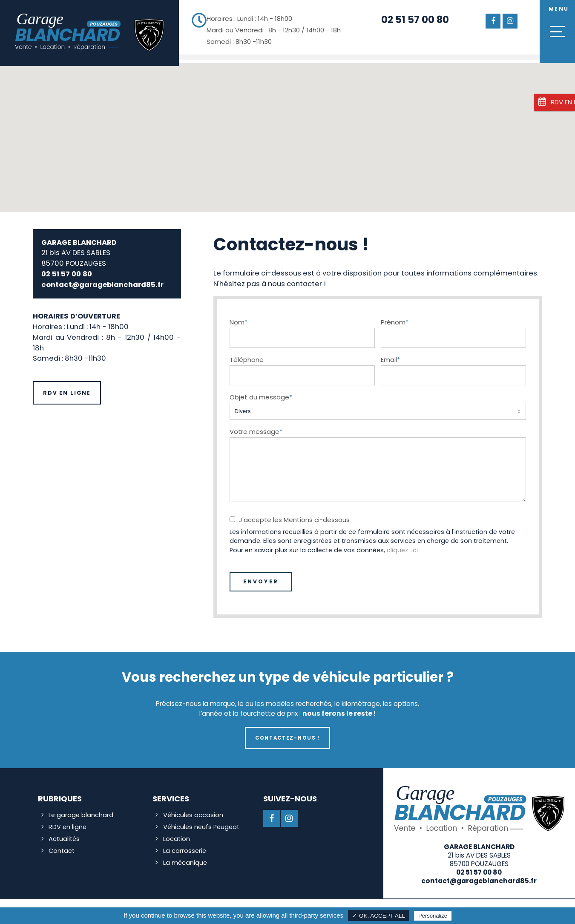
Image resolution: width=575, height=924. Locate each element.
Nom (239, 319)
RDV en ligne (67, 390)
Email (390, 356)
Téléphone (247, 356)
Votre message (256, 428)
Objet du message (261, 394)
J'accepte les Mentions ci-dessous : (296, 516)
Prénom (395, 319)
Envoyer (261, 578)
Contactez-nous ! (287, 735)
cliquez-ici (402, 547)
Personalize (433, 916)
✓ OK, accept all (379, 916)
